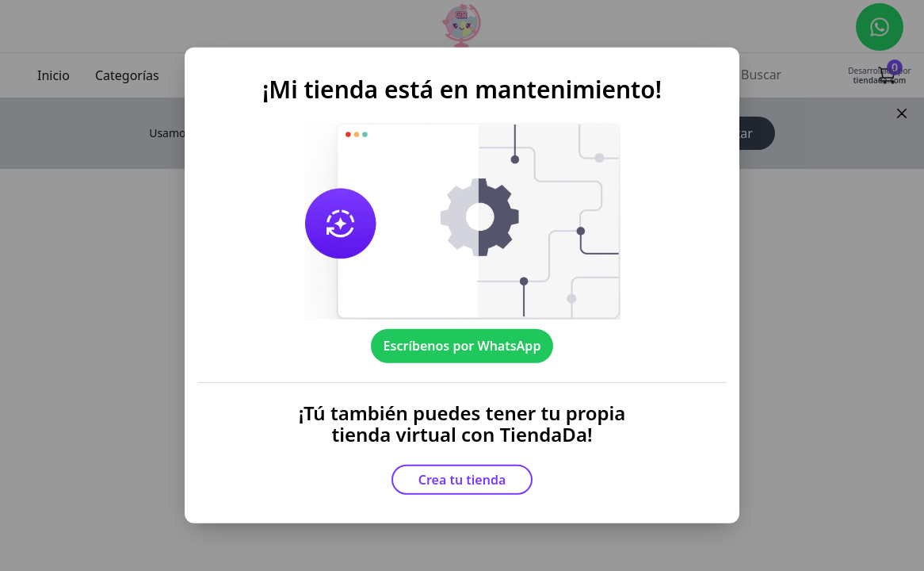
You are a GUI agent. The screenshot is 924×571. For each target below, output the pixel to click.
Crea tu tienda (462, 480)
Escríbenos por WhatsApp (462, 346)
